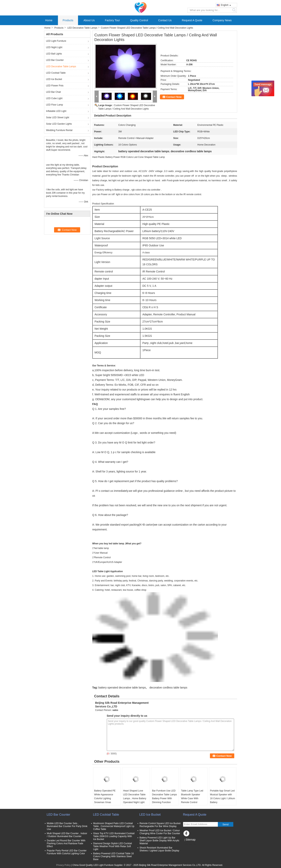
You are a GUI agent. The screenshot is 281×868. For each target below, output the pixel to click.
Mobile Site (190, 844)
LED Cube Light (54, 98)
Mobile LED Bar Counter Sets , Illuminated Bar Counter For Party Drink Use (67, 826)
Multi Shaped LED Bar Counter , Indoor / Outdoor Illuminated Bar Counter (67, 835)
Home (49, 20)
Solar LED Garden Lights (59, 124)
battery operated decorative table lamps (122, 688)
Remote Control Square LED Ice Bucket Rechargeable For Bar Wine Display (160, 825)
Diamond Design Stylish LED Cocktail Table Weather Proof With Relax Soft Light (113, 846)
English (226, 5)
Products (68, 20)
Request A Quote (192, 20)
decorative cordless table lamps (168, 688)
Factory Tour (112, 20)
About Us (89, 20)
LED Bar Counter (55, 60)
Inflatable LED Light (56, 111)
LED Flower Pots (55, 86)
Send (225, 824)
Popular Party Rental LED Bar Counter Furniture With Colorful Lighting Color (67, 852)
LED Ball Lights (54, 54)
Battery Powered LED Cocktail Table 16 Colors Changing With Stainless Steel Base (114, 856)
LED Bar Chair (54, 92)
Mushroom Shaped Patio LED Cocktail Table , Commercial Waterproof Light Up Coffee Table (114, 826)
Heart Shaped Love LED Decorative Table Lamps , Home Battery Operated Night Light (135, 797)
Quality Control (139, 20)
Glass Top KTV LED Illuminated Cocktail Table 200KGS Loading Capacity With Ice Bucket (114, 836)
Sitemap (191, 840)
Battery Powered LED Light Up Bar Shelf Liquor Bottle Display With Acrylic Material (160, 841)
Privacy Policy (63, 865)
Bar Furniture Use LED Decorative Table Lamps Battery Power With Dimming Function (165, 797)
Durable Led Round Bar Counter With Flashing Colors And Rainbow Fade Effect (66, 843)
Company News (222, 20)
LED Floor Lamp (55, 105)
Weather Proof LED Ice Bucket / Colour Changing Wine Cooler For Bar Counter (160, 832)
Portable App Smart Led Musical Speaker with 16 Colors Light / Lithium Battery (223, 797)
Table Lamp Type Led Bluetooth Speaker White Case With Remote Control (192, 797)
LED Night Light (54, 47)
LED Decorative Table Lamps (82, 28)
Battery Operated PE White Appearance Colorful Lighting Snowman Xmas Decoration (105, 798)
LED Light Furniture (56, 41)
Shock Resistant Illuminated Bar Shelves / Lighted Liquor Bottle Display (159, 849)
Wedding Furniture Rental (59, 130)
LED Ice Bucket (54, 79)
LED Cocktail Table (56, 73)
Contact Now (174, 97)
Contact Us (165, 20)
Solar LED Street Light (58, 117)
